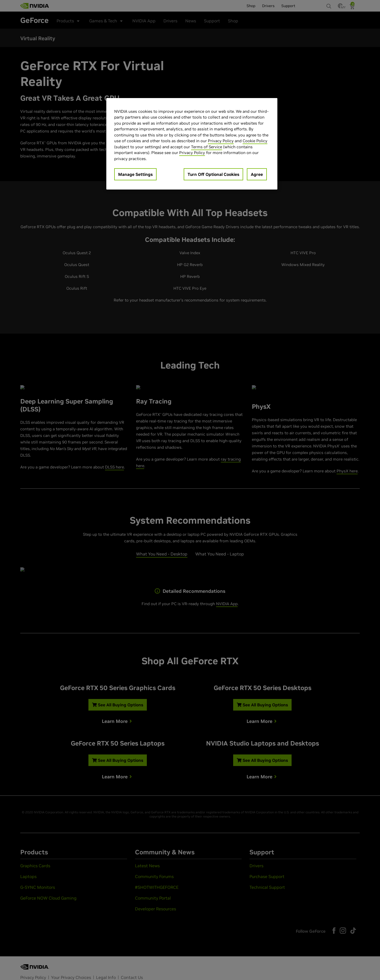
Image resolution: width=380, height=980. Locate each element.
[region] (192, 144)
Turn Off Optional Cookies (213, 174)
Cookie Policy (255, 141)
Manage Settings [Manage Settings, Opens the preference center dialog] (135, 174)
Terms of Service (207, 147)
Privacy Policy (221, 141)
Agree (257, 174)
